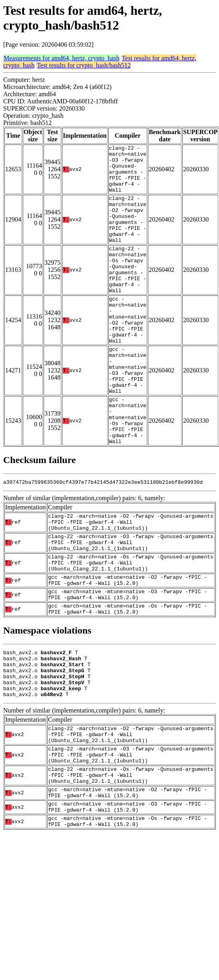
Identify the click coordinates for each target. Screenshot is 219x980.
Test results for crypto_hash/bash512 (84, 65)
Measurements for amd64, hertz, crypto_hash (62, 58)
